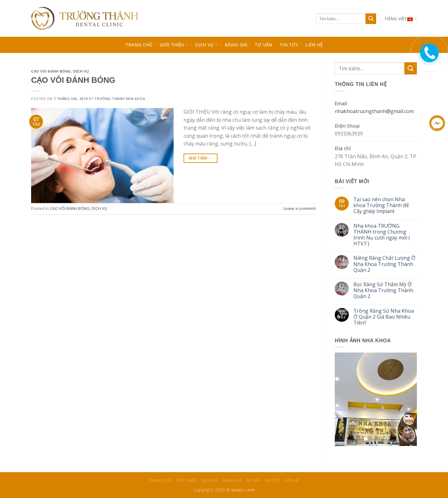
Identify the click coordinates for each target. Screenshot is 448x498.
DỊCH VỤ (81, 71)
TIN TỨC (289, 45)
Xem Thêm (201, 158)
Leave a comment (300, 208)
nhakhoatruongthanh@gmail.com (374, 111)
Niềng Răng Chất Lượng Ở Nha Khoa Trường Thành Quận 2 (384, 264)
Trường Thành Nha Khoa (120, 99)
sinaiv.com (243, 490)
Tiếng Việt (401, 19)
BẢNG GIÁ (236, 45)
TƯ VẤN (264, 45)
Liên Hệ (314, 45)
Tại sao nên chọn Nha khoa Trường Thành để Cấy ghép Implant (381, 206)
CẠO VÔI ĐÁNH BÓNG (51, 71)
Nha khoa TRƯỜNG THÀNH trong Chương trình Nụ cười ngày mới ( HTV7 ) (382, 235)
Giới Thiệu (174, 45)
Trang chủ (139, 45)
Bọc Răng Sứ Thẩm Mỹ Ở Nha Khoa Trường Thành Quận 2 (383, 291)
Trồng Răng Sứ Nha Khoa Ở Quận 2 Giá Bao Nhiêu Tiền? (384, 317)
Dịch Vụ (207, 45)
